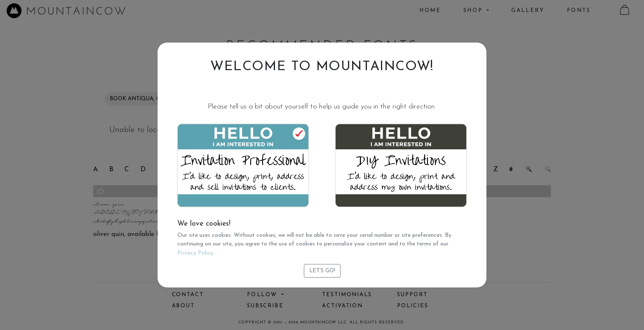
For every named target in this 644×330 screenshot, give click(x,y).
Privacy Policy (195, 253)
